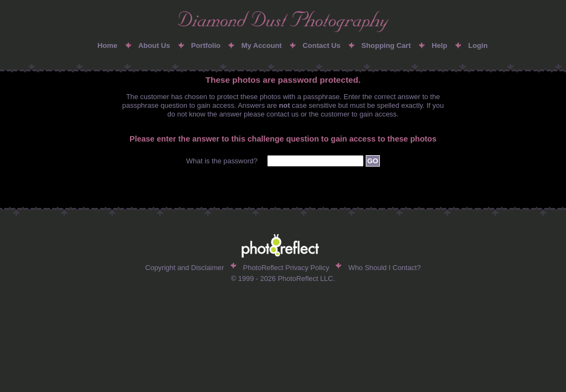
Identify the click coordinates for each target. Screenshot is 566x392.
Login (478, 45)
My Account (261, 45)
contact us (283, 114)
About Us (154, 45)
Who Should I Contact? (384, 268)
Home (107, 45)
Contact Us (322, 45)
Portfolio (206, 45)
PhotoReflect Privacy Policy (286, 268)
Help (439, 45)
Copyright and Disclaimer (185, 268)
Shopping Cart (386, 45)
